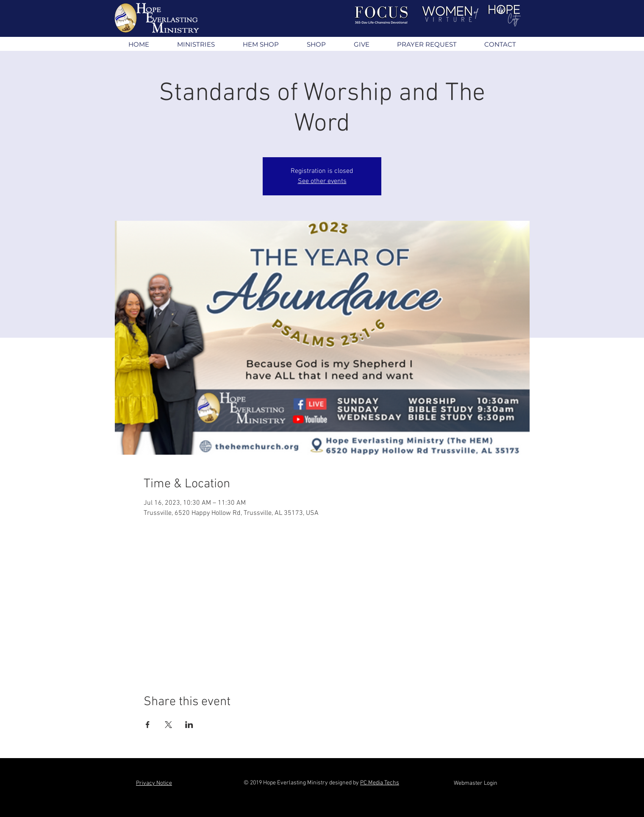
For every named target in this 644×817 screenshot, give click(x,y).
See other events (322, 181)
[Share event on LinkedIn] (189, 725)
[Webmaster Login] (476, 784)
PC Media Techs (380, 783)
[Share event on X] (168, 725)
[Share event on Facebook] (148, 725)
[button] (196, 44)
